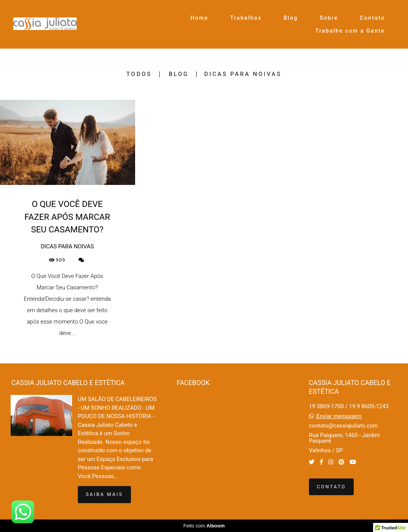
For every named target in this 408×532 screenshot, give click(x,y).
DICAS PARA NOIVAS (243, 74)
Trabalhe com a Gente (350, 31)
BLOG (179, 74)
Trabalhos (246, 18)
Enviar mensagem (339, 416)
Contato (372, 18)
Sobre (329, 18)
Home (199, 18)
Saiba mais (104, 494)
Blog (291, 18)
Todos (139, 74)
